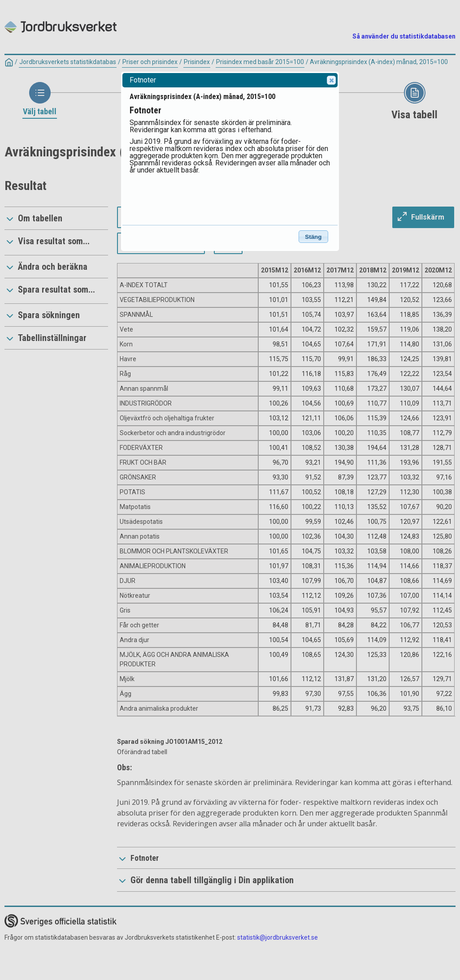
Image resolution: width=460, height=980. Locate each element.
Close (331, 80)
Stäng (313, 237)
